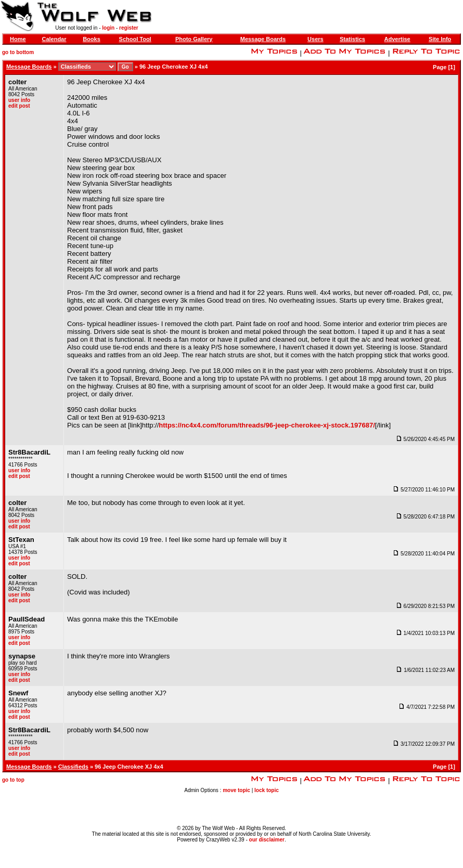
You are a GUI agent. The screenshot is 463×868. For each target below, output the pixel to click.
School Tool (135, 39)
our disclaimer (267, 840)
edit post (19, 106)
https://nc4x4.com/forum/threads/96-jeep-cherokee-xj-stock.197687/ (267, 425)
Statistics (352, 39)
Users (316, 39)
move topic (236, 790)
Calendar (54, 39)
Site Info (440, 39)
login (108, 28)
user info (19, 100)
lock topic (267, 790)
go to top (13, 780)
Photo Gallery (194, 39)
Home (18, 39)
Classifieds (73, 767)
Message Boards (263, 39)
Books (92, 39)
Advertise (397, 39)
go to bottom (18, 52)
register (129, 28)
